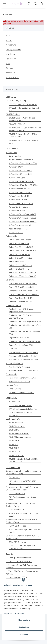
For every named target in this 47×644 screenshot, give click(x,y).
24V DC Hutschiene (17, 426)
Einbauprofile (11, 236)
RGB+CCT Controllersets (19, 542)
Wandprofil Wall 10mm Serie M (21, 367)
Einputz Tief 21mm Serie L (19, 338)
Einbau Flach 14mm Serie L (19, 254)
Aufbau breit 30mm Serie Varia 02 (22, 218)
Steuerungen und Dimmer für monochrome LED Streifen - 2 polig (23, 472)
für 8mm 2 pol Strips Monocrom (19, 558)
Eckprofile (10, 280)
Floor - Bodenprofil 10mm (19, 381)
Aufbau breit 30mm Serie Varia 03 (23, 221)
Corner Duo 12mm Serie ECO (21, 298)
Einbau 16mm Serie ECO (19, 261)
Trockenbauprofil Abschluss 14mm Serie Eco (25, 326)
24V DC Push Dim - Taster (19, 433)
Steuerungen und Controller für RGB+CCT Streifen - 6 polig (23, 537)
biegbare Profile (12, 385)
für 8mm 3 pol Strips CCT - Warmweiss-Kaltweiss (22, 566)
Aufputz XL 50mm (16, 232)
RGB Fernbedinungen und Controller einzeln (24, 515)
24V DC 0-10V (15, 452)
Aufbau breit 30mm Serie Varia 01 (22, 214)
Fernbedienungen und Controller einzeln (22, 482)
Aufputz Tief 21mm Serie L (19, 207)
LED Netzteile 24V (13, 419)
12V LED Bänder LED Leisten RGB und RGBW (24, 109)
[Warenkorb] (41, 4)
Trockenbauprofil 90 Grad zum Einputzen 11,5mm (21, 316)
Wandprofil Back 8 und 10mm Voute (23, 370)
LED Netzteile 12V (13, 402)
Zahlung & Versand (13, 49)
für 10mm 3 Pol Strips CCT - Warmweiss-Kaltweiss (22, 572)
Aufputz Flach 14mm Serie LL (20, 192)
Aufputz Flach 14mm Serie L (20, 189)
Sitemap (9, 68)
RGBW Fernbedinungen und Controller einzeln (25, 531)
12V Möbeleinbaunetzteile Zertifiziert (24, 409)
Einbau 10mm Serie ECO (19, 243)
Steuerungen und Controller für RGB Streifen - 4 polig (21, 505)
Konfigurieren (24, 627)
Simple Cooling (15, 156)
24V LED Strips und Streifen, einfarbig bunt (24, 142)
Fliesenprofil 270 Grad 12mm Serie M (24, 360)
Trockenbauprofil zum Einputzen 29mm (25, 341)
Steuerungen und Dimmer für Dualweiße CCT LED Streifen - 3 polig (22, 488)
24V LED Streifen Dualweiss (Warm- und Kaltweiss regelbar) (25, 129)
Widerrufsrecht (12, 77)
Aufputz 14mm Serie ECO (19, 196)
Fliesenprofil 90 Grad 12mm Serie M (23, 356)
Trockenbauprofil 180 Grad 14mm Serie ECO (25, 333)
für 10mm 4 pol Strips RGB (16, 577)
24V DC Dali (13, 444)
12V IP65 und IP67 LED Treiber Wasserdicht (21, 414)
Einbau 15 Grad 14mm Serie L (20, 258)
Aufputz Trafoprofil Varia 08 (20, 225)
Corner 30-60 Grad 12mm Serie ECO (24, 294)
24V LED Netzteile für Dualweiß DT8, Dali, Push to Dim (23, 460)
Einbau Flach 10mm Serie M (20, 240)
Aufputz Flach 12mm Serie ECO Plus (23, 185)
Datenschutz (11, 59)
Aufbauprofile (11, 152)
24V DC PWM (14, 441)
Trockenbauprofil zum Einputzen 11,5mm (25, 321)
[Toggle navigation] (5, 2)
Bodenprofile (11, 374)
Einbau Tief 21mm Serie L (19, 269)
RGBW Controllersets (18, 526)
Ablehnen (24, 635)
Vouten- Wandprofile (14, 363)
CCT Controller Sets (17, 493)
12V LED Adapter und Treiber (20, 405)
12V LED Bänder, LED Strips (17, 101)
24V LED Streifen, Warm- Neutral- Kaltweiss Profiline (22, 119)
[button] (29, 4)
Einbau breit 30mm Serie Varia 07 (22, 276)
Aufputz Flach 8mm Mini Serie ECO (23, 163)
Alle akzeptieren (24, 620)
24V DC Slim (14, 430)
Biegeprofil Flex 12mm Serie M (21, 159)
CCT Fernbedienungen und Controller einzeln (24, 498)
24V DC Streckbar (16, 455)
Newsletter (10, 54)
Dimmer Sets (14, 477)
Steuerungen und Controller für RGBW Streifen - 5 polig (21, 521)
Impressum (10, 73)
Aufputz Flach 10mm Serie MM (21, 174)
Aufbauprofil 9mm (16, 167)
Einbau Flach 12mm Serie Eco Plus (22, 251)
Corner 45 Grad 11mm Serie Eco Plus (23, 291)
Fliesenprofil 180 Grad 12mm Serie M (23, 352)
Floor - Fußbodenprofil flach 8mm (22, 378)
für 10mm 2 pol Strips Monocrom (19, 561)
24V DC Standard (16, 422)
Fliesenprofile (11, 349)
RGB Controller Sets (17, 510)
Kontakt (9, 40)
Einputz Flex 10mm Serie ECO (21, 345)
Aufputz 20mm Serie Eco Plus (21, 203)
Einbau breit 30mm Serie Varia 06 (22, 272)
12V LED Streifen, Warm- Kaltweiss (23, 104)
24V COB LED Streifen (18, 124)
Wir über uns (11, 45)
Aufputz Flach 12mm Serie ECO (21, 181)
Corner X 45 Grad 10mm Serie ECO (23, 283)
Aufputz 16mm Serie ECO (19, 200)
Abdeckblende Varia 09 (18, 229)
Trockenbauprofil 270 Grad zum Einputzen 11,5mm (22, 310)
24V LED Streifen (13, 114)
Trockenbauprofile (13, 305)
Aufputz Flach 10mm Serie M (20, 170)
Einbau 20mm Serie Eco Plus (20, 265)
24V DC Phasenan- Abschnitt (20, 437)
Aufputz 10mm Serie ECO (19, 178)
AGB (8, 63)
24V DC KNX (14, 448)
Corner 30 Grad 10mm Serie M (21, 287)
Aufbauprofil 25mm (17, 210)
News (8, 35)
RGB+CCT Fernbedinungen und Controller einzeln (22, 547)
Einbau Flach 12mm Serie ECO (21, 247)
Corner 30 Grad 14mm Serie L (21, 302)
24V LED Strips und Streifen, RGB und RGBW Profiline (24, 135)
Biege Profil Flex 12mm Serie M (21, 392)
